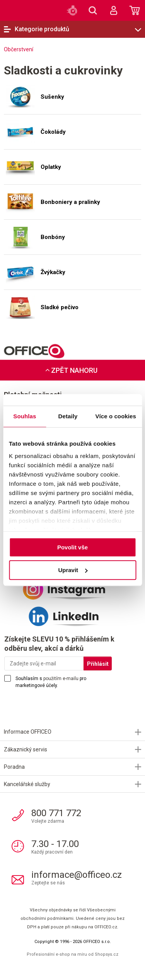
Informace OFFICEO (28, 732)
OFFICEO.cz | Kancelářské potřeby (17, 10)
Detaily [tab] (68, 416)
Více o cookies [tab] (116, 416)
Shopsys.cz (107, 954)
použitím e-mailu (61, 679)
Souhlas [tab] (25, 416)
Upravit (73, 570)
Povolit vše (72, 547)
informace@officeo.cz (77, 875)
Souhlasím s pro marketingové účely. (51, 682)
